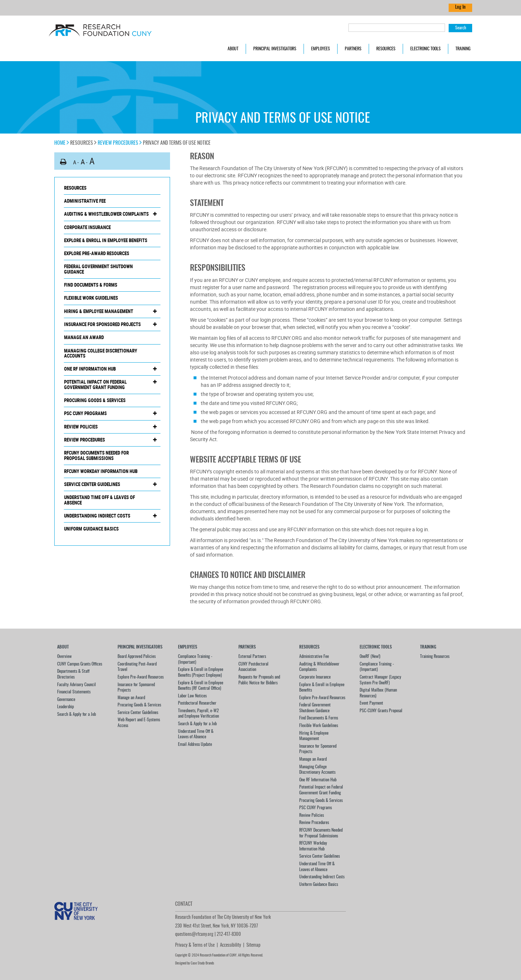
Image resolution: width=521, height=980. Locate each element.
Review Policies (81, 427)
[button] (63, 162)
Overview (64, 656)
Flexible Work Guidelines (91, 298)
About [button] (233, 49)
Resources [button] (386, 49)
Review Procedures (120, 143)
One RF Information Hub (90, 369)
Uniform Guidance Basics (91, 529)
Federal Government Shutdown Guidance (98, 269)
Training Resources (435, 656)
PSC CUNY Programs (85, 413)
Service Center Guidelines (92, 484)
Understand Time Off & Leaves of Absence (99, 500)
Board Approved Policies (137, 656)
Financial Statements (74, 692)
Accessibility (230, 945)
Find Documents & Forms (91, 285)
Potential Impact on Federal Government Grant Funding (95, 385)
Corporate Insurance (87, 227)
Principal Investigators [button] (275, 49)
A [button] (75, 162)
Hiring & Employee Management (99, 311)
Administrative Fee (85, 201)
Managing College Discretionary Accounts (101, 353)
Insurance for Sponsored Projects (102, 324)
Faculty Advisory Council (77, 685)
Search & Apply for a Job (77, 714)
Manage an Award (84, 337)
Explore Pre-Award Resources (97, 253)
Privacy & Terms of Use (195, 945)
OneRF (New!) (370, 656)
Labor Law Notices (192, 696)
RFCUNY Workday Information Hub (101, 471)
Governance (66, 700)
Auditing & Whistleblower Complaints (106, 214)
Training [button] (463, 49)
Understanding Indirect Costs (97, 516)
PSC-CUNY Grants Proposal (381, 711)
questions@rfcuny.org (194, 935)
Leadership (65, 707)
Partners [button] (353, 49)
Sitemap (253, 945)
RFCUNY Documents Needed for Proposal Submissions (96, 455)
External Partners (252, 656)
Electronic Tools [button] (425, 49)
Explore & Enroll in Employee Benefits (106, 240)
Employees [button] (321, 49)
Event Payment (371, 703)
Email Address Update (195, 744)
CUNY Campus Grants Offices (80, 664)
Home (62, 143)
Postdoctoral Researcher (197, 703)
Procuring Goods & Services (95, 400)
